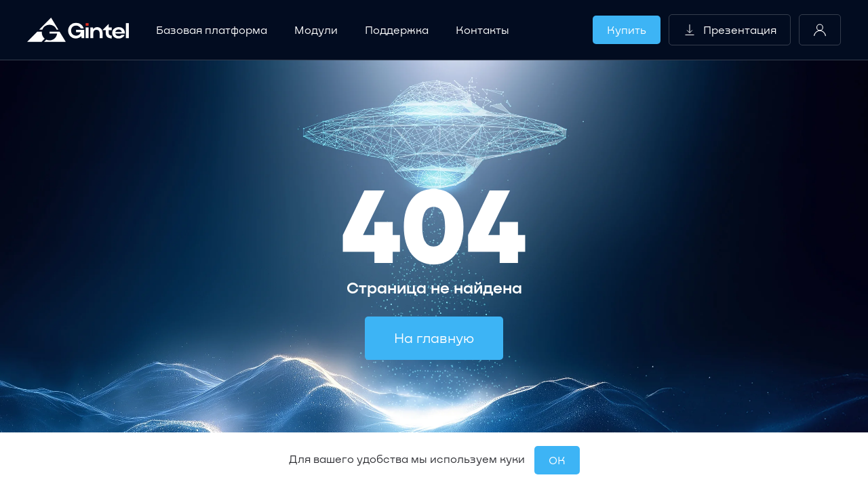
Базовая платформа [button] (212, 29)
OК (557, 460)
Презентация (730, 30)
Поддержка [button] (397, 29)
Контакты (482, 29)
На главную (434, 338)
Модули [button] (316, 29)
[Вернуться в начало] (78, 30)
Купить (627, 29)
